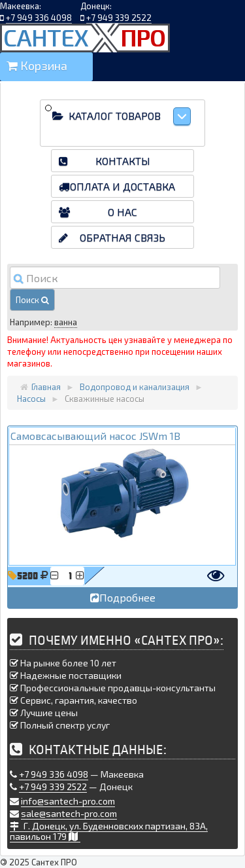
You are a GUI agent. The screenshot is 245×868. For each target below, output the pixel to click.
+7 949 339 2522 (119, 18)
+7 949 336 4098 (39, 18)
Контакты (123, 161)
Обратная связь (122, 237)
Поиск (32, 300)
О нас (122, 212)
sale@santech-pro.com (69, 813)
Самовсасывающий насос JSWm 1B (95, 436)
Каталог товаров (129, 116)
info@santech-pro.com (68, 801)
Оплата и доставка (122, 186)
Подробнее (123, 597)
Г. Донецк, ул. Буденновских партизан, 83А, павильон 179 (109, 831)
